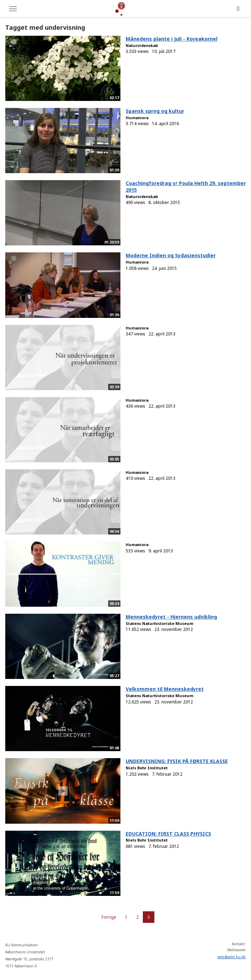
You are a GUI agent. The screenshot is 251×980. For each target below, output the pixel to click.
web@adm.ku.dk (232, 957)
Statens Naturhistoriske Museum (159, 623)
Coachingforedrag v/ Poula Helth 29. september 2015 (186, 186)
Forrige (109, 917)
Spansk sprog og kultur (155, 111)
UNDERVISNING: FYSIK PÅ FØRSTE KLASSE (177, 761)
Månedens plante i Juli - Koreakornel (172, 39)
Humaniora (137, 118)
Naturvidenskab (142, 45)
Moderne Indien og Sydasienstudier (171, 255)
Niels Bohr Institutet (147, 768)
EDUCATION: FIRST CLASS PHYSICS (168, 834)
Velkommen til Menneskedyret (165, 689)
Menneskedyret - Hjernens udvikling (171, 617)
